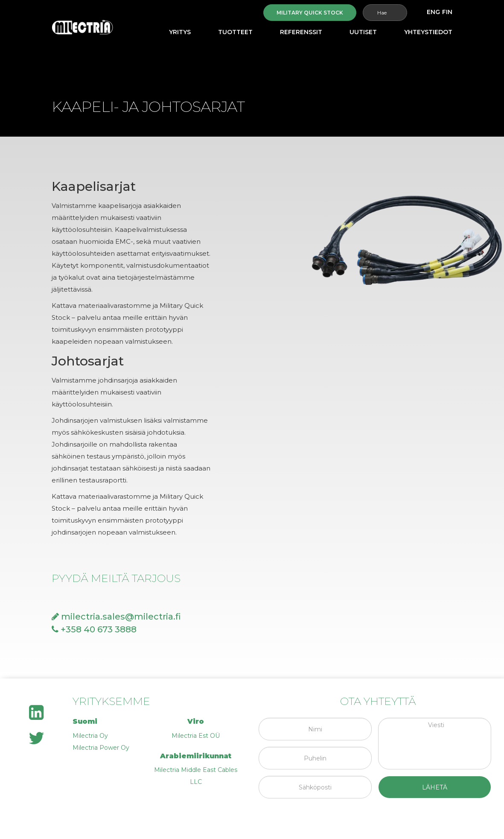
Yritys (180, 32)
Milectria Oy (90, 736)
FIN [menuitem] (447, 12)
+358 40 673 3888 (94, 629)
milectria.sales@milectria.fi (116, 617)
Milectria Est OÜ (196, 736)
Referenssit (301, 32)
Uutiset (363, 32)
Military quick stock (310, 13)
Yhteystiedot (428, 32)
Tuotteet (235, 32)
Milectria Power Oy (101, 748)
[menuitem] (433, 12)
